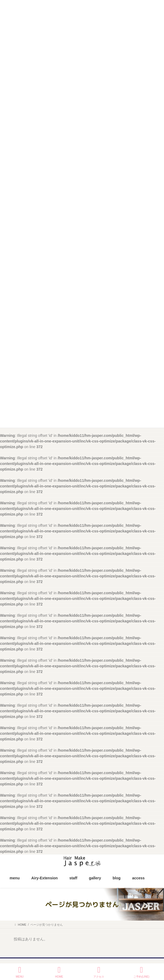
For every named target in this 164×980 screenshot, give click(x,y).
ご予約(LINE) (141, 972)
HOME (59, 972)
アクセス (99, 972)
